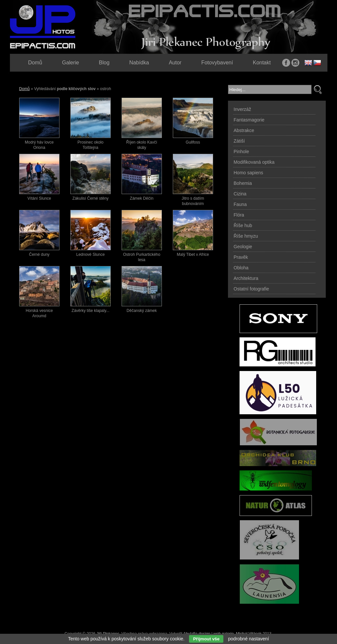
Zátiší (239, 141)
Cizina (240, 194)
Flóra (239, 215)
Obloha (241, 268)
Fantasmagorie (249, 120)
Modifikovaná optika (254, 162)
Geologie (243, 247)
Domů (24, 89)
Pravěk (241, 257)
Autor (175, 63)
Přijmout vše (206, 639)
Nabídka (139, 63)
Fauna (240, 204)
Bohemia (243, 183)
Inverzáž (242, 109)
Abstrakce (244, 130)
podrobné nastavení (248, 639)
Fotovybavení (217, 63)
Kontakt (262, 63)
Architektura (246, 278)
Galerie (71, 63)
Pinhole (241, 152)
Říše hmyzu (246, 236)
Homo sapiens (248, 173)
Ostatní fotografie (251, 289)
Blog (104, 63)
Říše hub (243, 225)
